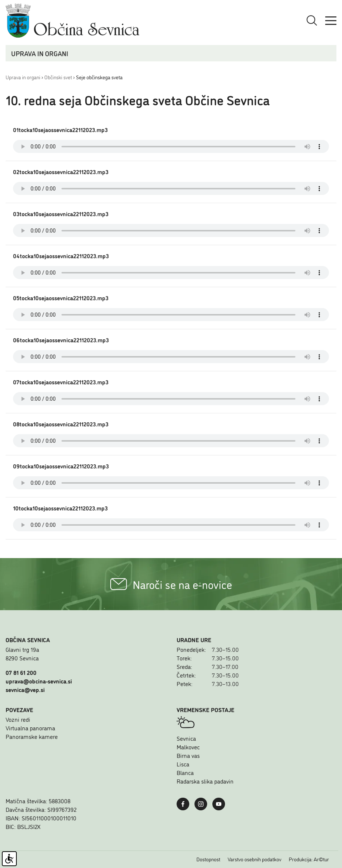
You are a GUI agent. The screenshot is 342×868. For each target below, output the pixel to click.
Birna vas (188, 755)
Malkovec (188, 747)
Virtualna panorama (30, 728)
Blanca (185, 772)
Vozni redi (18, 719)
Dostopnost (208, 859)
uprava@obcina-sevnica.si (39, 681)
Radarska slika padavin (205, 781)
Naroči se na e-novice (171, 584)
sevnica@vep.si (25, 689)
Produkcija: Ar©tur (309, 859)
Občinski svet (58, 77)
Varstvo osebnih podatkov (254, 859)
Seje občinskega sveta (99, 77)
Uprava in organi (23, 77)
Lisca (183, 764)
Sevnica (186, 738)
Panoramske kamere (32, 736)
